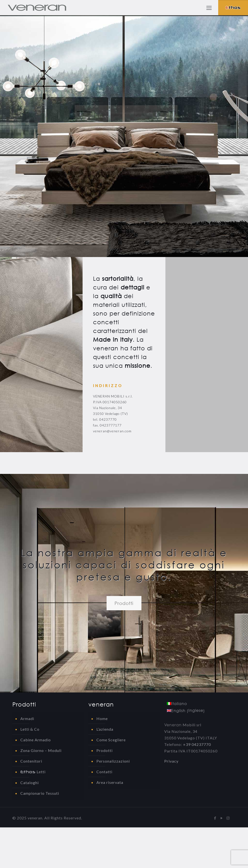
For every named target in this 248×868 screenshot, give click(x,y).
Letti (33, 772)
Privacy (171, 761)
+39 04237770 (197, 744)
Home (102, 718)
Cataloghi (30, 783)
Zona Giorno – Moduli (41, 750)
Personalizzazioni (113, 761)
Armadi (27, 718)
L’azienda (105, 729)
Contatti (104, 772)
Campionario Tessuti (40, 793)
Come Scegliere (111, 740)
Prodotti (105, 750)
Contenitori (31, 761)
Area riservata (110, 782)
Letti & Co (30, 729)
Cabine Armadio (36, 740)
